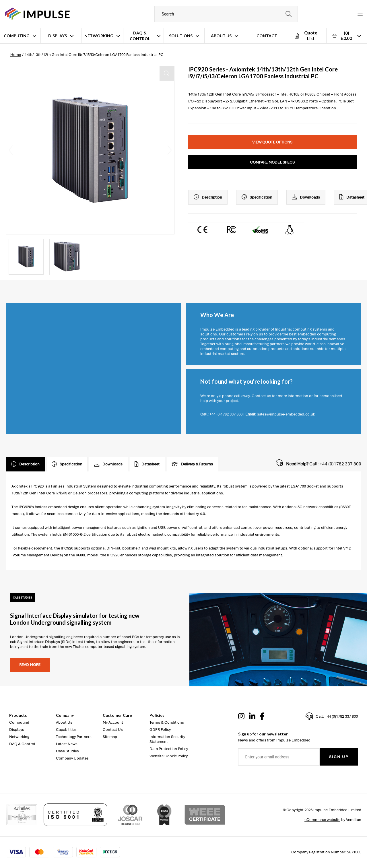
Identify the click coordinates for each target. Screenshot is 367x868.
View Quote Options (272, 142)
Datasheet (147, 464)
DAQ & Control (140, 36)
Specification (257, 197)
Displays (58, 36)
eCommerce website (322, 820)
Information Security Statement (167, 739)
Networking (99, 36)
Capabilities (66, 730)
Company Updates (72, 758)
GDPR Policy (160, 730)
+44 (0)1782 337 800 (226, 414)
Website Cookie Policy (169, 756)
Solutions (181, 36)
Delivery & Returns (192, 464)
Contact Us (113, 730)
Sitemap (110, 737)
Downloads (306, 197)
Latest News (67, 744)
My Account (113, 722)
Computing (17, 36)
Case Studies (67, 751)
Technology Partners (74, 737)
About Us (221, 36)
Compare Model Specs (272, 162)
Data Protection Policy (169, 749)
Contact (267, 36)
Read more (30, 665)
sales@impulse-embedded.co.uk (286, 414)
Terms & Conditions (167, 722)
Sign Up (339, 757)
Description (208, 197)
